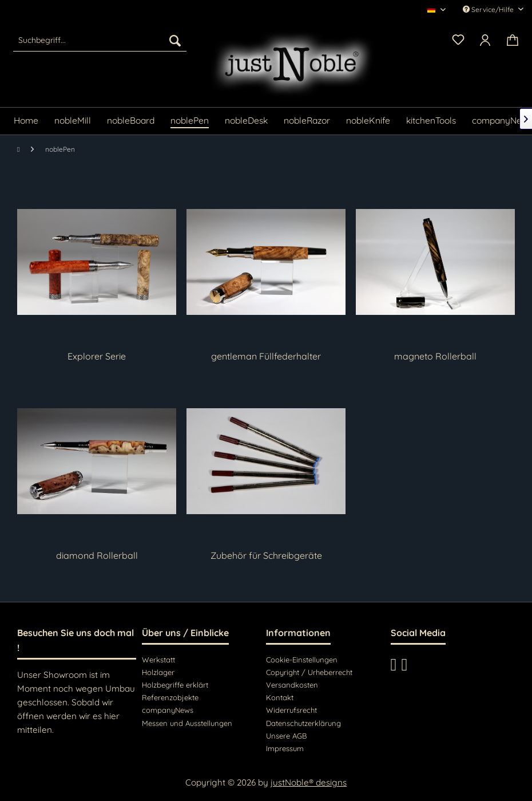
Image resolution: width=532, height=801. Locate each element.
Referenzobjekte (170, 697)
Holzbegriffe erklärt (175, 685)
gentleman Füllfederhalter (266, 356)
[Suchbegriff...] (100, 40)
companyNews (168, 710)
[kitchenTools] (431, 121)
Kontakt (280, 697)
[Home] (26, 121)
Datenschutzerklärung (303, 723)
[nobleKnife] (368, 121)
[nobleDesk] (246, 121)
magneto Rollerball (435, 356)
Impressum (285, 748)
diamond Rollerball (97, 555)
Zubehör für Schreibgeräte (266, 555)
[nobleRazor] (307, 121)
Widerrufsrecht (291, 710)
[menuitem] (100, 40)
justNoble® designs (309, 782)
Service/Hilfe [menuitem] (489, 9)
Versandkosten (292, 685)
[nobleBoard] (131, 121)
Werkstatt (158, 660)
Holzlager (158, 672)
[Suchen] (175, 40)
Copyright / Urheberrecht (309, 672)
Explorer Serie (97, 356)
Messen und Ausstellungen (187, 723)
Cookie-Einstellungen (302, 660)
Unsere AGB (286, 736)
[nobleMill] (73, 121)
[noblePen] (190, 121)
